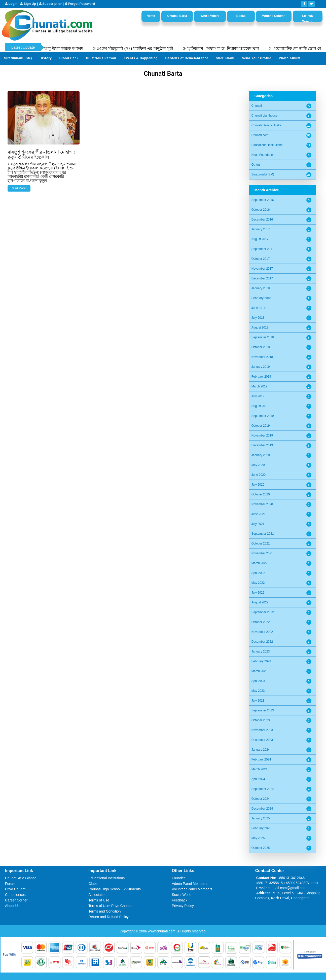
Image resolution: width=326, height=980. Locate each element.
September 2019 (263, 416)
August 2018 (260, 328)
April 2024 (258, 779)
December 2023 (262, 740)
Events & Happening (141, 58)
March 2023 (259, 671)
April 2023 (258, 681)
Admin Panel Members (190, 884)
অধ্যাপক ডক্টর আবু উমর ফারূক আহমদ (60, 48)
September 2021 (263, 534)
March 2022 (259, 563)
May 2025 (258, 838)
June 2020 (259, 475)
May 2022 (258, 583)
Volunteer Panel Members (192, 889)
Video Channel (16, 70)
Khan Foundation (263, 155)
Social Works (182, 895)
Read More (19, 188)
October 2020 (261, 494)
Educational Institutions (267, 145)
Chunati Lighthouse (264, 116)
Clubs (93, 884)
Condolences (15, 895)
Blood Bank (69, 58)
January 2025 (261, 818)
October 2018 (261, 347)
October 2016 (261, 210)
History (46, 58)
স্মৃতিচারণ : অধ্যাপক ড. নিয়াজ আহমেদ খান (231, 48)
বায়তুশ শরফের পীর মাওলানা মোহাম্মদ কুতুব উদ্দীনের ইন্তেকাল (41, 154)
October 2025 (261, 848)
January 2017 (261, 229)
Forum (10, 884)
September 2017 (263, 249)
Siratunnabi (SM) (18, 58)
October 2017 (261, 259)
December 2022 (262, 642)
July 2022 (258, 593)
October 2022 (261, 622)
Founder (178, 878)
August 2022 (260, 602)
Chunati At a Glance (21, 878)
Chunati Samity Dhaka (266, 125)
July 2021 (258, 524)
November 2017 (262, 269)
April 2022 (258, 573)
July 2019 (258, 396)
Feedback (180, 900)
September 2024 (263, 789)
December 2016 (262, 220)
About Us (12, 906)
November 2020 (262, 504)
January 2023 (261, 651)
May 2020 (258, 465)
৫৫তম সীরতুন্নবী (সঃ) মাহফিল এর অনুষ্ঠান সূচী (143, 48)
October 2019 (261, 426)
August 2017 (260, 239)
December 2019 (262, 445)
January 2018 (261, 288)
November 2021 (262, 553)
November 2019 (262, 435)
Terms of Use (99, 900)
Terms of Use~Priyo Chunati (110, 906)
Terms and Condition (104, 911)
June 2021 (259, 514)
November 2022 (262, 632)
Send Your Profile (257, 58)
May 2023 (258, 691)
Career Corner (16, 900)
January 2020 (261, 455)
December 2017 (262, 278)
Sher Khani (225, 58)
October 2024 (261, 799)
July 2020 (258, 485)
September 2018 (263, 337)
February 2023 (261, 661)
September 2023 (263, 710)
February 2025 (261, 828)
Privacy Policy (183, 906)
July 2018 (258, 318)
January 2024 (261, 750)
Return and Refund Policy (108, 917)
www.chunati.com (162, 931)
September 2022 (263, 612)
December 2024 (262, 809)
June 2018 (259, 308)
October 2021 (261, 543)
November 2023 (262, 730)
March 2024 (259, 769)
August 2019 (260, 406)
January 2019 (261, 367)
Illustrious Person (101, 58)
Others (256, 165)
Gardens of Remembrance (187, 58)
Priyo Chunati (16, 889)
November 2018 (262, 357)
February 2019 (261, 377)
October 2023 (261, 720)
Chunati (257, 106)
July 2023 (258, 701)
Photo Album (290, 58)
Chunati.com (260, 135)
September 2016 (263, 200)
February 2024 (261, 759)
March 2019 (259, 386)
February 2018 (261, 298)
